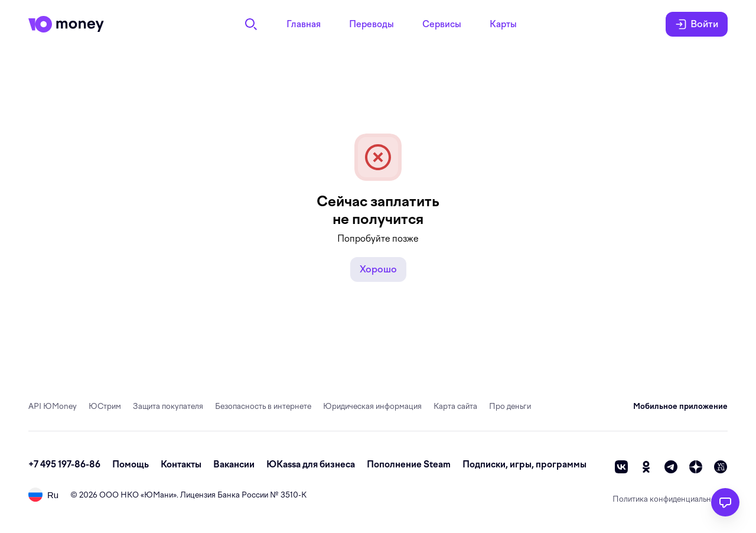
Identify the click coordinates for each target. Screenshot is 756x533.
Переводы (372, 24)
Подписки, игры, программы (524, 464)
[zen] (696, 467)
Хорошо (378, 269)
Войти (697, 24)
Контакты (181, 464)
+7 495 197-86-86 (64, 464)
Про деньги (510, 406)
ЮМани (159, 495)
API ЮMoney (53, 406)
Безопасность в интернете (263, 406)
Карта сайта (455, 406)
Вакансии (234, 464)
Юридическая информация (372, 406)
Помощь (131, 464)
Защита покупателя (168, 406)
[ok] (646, 467)
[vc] (721, 467)
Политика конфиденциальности (670, 499)
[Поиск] (251, 24)
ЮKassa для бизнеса (311, 464)
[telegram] (671, 467)
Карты (503, 24)
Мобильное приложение (680, 406)
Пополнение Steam (409, 464)
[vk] (621, 467)
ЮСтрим (105, 406)
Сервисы (442, 24)
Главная (304, 24)
